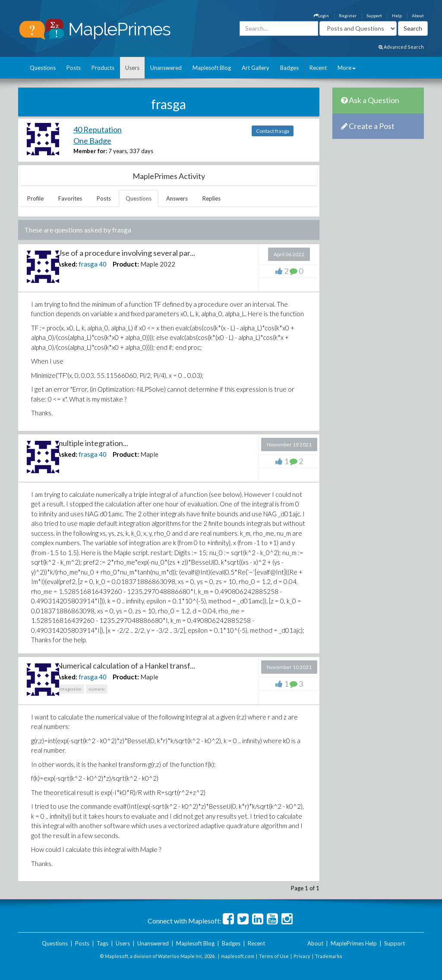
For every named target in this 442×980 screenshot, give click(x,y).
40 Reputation (98, 129)
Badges (289, 68)
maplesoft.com (238, 956)
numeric (97, 689)
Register (348, 16)
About (418, 16)
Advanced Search (401, 47)
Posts (74, 68)
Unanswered (166, 68)
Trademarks (329, 956)
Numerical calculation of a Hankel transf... (126, 666)
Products (103, 68)
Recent (318, 68)
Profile (35, 198)
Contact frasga (273, 131)
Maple (149, 454)
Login (321, 16)
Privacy (302, 956)
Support (374, 16)
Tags (103, 943)
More (347, 68)
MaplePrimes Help (354, 943)
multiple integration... (92, 443)
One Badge (92, 141)
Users (132, 68)
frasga (88, 264)
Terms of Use (274, 956)
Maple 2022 (158, 264)
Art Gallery (256, 68)
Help (397, 16)
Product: (126, 264)
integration (70, 689)
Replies (212, 198)
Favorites (70, 198)
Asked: (67, 264)
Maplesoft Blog (212, 68)
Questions (43, 68)
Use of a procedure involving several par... (126, 253)
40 (103, 264)
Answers (177, 198)
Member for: (90, 151)
